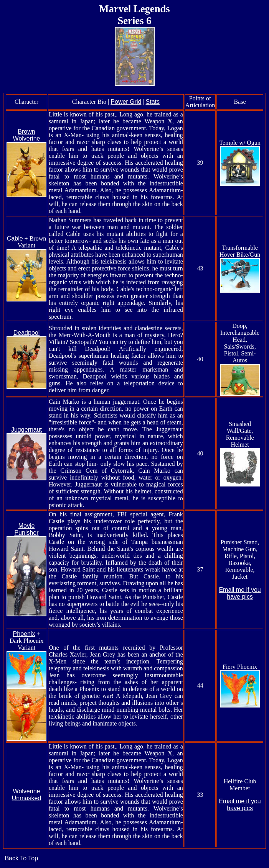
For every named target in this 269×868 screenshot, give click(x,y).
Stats (153, 102)
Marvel (115, 9)
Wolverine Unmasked (26, 795)
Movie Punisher (26, 529)
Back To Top (21, 858)
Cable (15, 238)
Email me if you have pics (240, 593)
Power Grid (126, 102)
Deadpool (27, 333)
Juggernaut (26, 430)
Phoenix (24, 634)
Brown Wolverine (27, 135)
